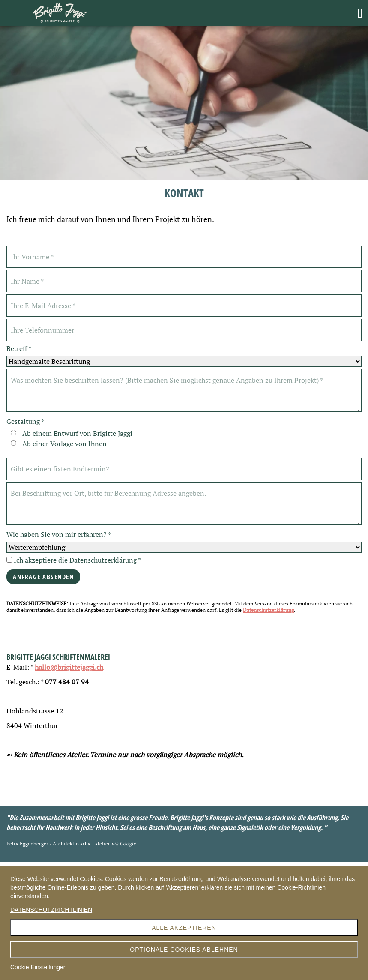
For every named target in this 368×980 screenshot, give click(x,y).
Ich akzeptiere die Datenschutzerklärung (74, 560)
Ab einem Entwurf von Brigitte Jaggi (77, 433)
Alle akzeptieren (184, 928)
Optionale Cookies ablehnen (184, 950)
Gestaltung (25, 421)
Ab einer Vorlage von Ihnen (64, 444)
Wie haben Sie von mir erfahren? (59, 535)
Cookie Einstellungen (39, 967)
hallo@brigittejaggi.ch (69, 667)
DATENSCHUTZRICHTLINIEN (51, 910)
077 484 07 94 (67, 682)
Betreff (19, 349)
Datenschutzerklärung (268, 610)
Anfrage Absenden (43, 577)
